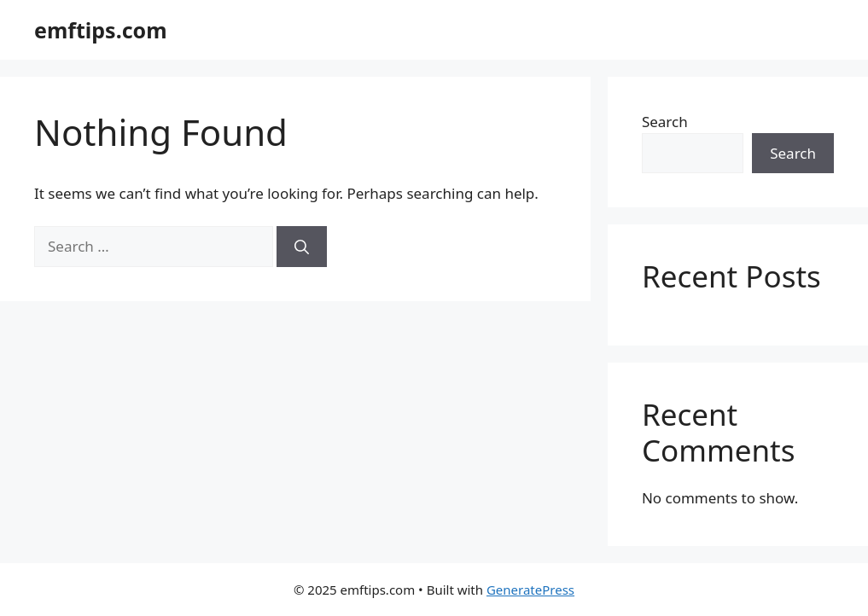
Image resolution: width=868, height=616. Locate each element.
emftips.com (101, 30)
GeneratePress (530, 590)
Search (665, 122)
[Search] (302, 247)
